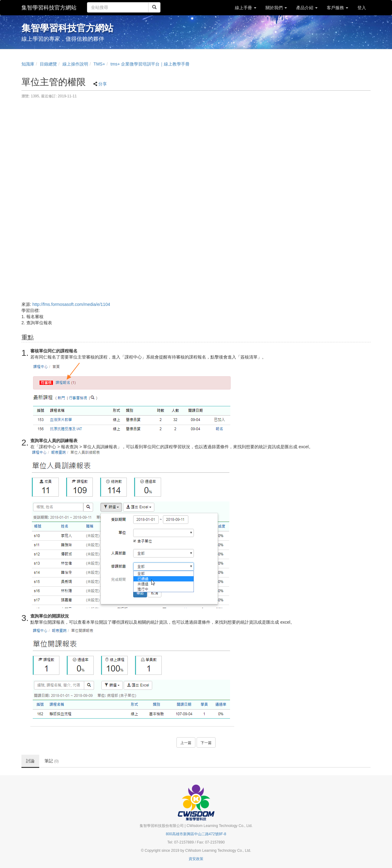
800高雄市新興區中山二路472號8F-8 (196, 834)
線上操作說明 (75, 64)
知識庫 (28, 64)
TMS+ (99, 64)
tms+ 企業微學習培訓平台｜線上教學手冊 (150, 64)
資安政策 (196, 859)
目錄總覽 (48, 64)
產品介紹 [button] (307, 8)
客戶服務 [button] (337, 8)
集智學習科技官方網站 (49, 8)
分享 (103, 84)
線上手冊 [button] (246, 8)
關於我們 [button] (276, 8)
